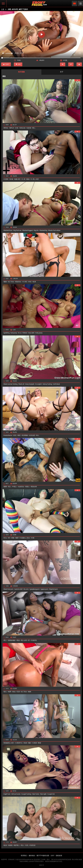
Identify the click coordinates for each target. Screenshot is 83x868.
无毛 (27, 845)
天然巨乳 (34, 640)
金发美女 (21, 487)
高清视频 (25, 435)
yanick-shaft (19, 589)
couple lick (51, 794)
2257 (52, 856)
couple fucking (27, 794)
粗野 (10, 692)
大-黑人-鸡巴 (35, 179)
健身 (30, 692)
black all (21, 384)
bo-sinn (26, 589)
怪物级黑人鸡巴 (9, 743)
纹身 (34, 282)
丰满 (33, 538)
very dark (31, 333)
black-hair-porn (9, 589)
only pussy (39, 333)
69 (9, 538)
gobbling (7, 333)
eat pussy (14, 333)
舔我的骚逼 (12, 640)
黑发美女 (18, 282)
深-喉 (11, 179)
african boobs (16, 794)
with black (57, 384)
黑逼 (18, 640)
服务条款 (32, 856)
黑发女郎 (34, 487)
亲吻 (13, 538)
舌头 (5, 538)
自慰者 (29, 128)
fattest (25, 333)
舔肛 (19, 435)
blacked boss (8, 230)
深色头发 (23, 128)
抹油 (14, 692)
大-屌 (24, 179)
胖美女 (6, 128)
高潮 (25, 743)
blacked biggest (28, 230)
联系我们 (24, 856)
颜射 (5, 282)
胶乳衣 (12, 128)
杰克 (15, 435)
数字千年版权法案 (43, 856)
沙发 (17, 128)
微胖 (17, 538)
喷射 (40, 743)
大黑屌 (6, 179)
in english (39, 384)
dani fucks (36, 794)
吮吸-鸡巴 (18, 179)
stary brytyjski (30, 384)
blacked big (44, 230)
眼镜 (28, 179)
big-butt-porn (54, 589)
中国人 (15, 487)
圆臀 (5, 487)
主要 (3, 9)
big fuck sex (18, 230)
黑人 (34, 128)
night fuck (7, 794)
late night (44, 794)
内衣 (30, 282)
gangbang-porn (35, 589)
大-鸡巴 (25, 282)
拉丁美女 (11, 282)
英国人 (28, 487)
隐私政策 (59, 856)
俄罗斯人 (17, 845)
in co (20, 333)
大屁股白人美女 (25, 538)
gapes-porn (45, 589)
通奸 (30, 743)
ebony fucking (48, 384)
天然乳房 (33, 845)
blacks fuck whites (54, 230)
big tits (36, 230)
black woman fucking (11, 384)
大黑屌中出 (19, 743)
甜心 (5, 692)
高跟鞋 (11, 845)
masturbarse (8, 435)
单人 (38, 435)
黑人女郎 (24, 640)
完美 (18, 692)
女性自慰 (32, 435)
